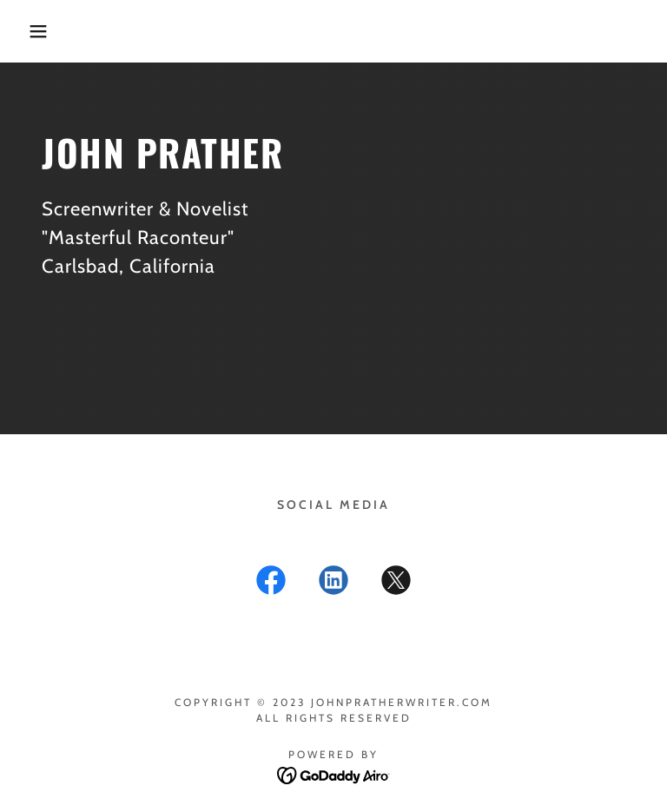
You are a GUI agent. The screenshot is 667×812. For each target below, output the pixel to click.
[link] (271, 584)
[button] (33, 31)
